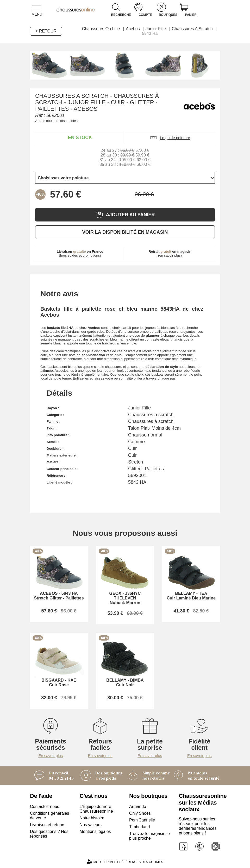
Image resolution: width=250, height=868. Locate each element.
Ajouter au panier (125, 215)
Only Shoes (140, 813)
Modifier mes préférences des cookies (125, 862)
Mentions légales (95, 831)
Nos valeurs (91, 825)
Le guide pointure (170, 138)
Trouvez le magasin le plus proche (149, 836)
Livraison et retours (48, 825)
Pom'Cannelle (142, 820)
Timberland (139, 827)
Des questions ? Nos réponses (49, 834)
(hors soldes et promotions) (80, 253)
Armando (138, 807)
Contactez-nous (45, 807)
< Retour (46, 31)
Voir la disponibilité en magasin (125, 232)
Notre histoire (92, 818)
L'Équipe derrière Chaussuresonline (96, 809)
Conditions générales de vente (49, 816)
